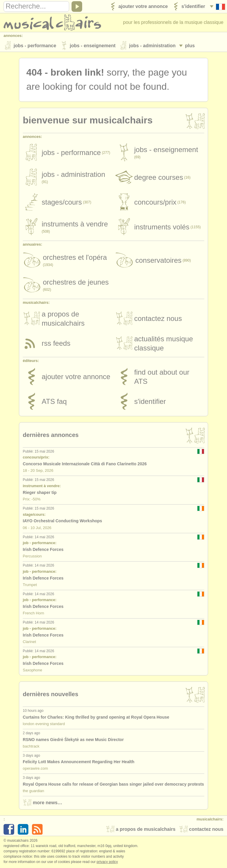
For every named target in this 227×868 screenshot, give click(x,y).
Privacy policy (107, 862)
